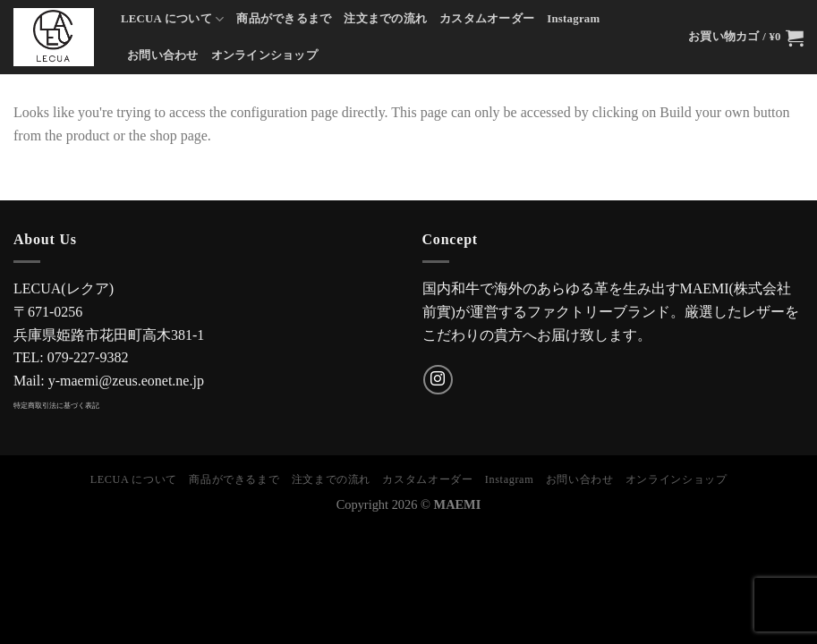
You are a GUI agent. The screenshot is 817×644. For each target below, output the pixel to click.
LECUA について (172, 19)
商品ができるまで (284, 19)
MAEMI (458, 504)
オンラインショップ (264, 55)
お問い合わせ (163, 55)
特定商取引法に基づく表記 (56, 406)
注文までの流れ (385, 19)
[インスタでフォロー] (438, 380)
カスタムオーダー (487, 19)
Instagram (573, 19)
